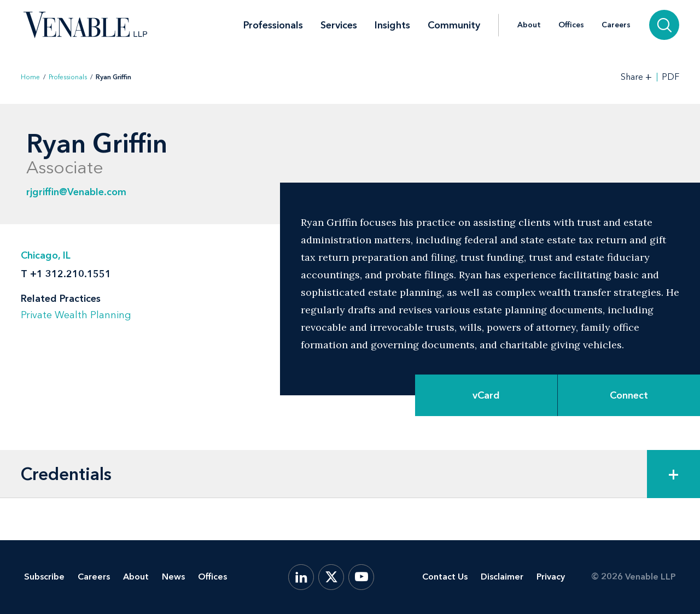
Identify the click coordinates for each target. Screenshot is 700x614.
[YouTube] (361, 577)
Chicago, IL (46, 255)
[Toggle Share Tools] (637, 77)
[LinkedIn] (301, 577)
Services (339, 25)
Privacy (551, 577)
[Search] (664, 25)
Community (454, 25)
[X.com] (331, 577)
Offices (571, 25)
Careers (616, 25)
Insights (392, 25)
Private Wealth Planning (76, 315)
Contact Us (445, 577)
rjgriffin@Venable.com (76, 192)
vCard (486, 395)
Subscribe (44, 577)
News (173, 577)
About (529, 25)
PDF (670, 77)
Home (30, 77)
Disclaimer (502, 577)
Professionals (273, 25)
